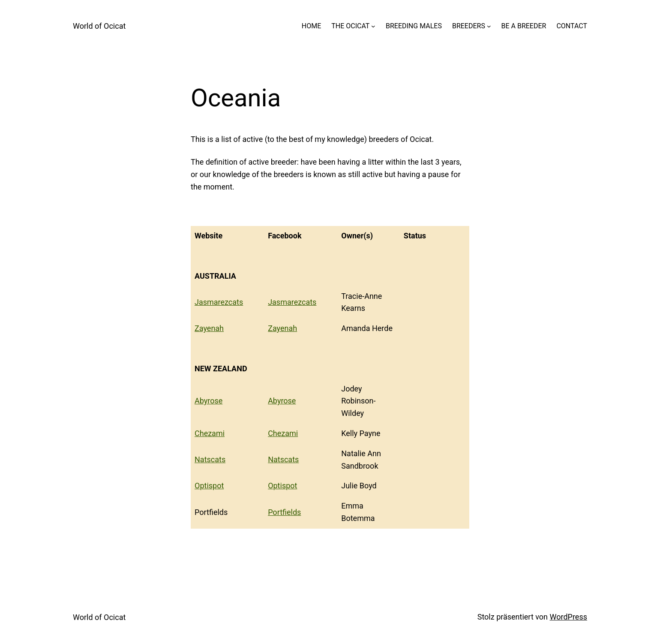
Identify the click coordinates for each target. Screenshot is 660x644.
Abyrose (208, 401)
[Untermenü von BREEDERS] (489, 26)
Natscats (210, 459)
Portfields (284, 512)
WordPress (568, 617)
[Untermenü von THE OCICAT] (373, 26)
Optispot (209, 486)
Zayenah (209, 328)
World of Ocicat (99, 26)
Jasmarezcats (219, 302)
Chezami (210, 433)
